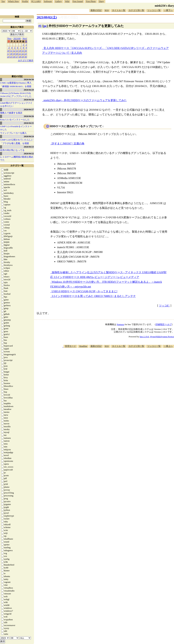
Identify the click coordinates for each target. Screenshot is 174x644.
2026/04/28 (29, 100)
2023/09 (17, 38)
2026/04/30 (29, 79)
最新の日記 (96, 10)
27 (17, 57)
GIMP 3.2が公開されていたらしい (17, 140)
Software (48, 1)
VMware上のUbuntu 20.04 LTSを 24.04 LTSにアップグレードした (16, 95)
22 (23, 54)
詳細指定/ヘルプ (164, 324)
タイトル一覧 (119, 10)
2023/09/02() (47, 17)
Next (25, 38)
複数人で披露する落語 (11, 113)
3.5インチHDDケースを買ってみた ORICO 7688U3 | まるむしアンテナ (94, 296)
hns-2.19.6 (144, 337)
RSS (107, 10)
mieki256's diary (164, 6)
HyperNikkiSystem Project (162, 337)
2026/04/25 (29, 123)
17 (8, 54)
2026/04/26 (29, 116)
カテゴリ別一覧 (136, 10)
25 (11, 57)
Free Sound (78, 1)
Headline (83, 346)
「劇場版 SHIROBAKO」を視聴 (16, 86)
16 (26, 51)
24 (8, 57)
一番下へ (168, 10)
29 (23, 57)
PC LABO (36, 1)
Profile (25, 1)
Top (3, 1)
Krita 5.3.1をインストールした (15, 120)
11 (11, 51)
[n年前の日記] (68, 17)
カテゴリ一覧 (17, 166)
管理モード (70, 346)
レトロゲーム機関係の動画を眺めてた (17, 158)
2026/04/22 (29, 153)
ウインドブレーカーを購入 (13, 133)
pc (45, 26)
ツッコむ (164, 306)
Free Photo (91, 1)
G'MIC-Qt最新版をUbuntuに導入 (16, 83)
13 (17, 51)
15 (23, 51)
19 (14, 54)
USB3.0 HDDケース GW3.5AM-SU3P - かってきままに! (85, 291)
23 (26, 54)
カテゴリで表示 (26, 60)
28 (20, 57)
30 (26, 57)
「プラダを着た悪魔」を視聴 (15, 143)
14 (20, 51)
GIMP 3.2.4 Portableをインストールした (16, 128)
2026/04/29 (29, 90)
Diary (101, 1)
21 (20, 54)
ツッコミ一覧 (154, 10)
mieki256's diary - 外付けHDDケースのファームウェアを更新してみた (85, 100)
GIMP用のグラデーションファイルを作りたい (16, 105)
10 (8, 51)
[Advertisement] (112, 358)
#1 (40, 26)
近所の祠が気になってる (12, 150)
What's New (13, 1)
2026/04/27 (29, 109)
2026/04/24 (29, 136)
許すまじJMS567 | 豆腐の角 (68, 143)
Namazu (120, 324)
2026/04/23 (29, 147)
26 (14, 57)
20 (17, 54)
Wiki (67, 1)
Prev (10, 38)
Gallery (59, 1)
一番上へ (168, 346)
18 (11, 54)
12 (14, 51)
